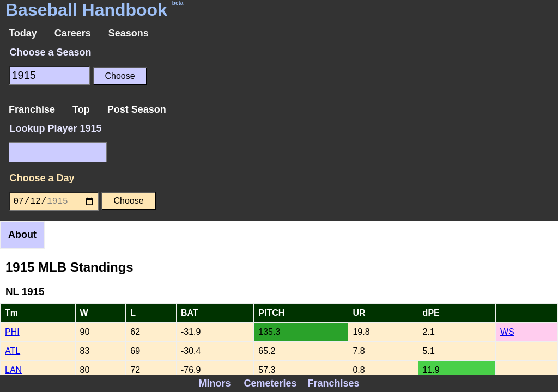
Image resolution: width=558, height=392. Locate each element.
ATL (13, 351)
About (22, 235)
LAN (13, 370)
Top (81, 109)
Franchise (32, 109)
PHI (12, 332)
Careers (73, 33)
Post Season (137, 109)
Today (23, 33)
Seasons (129, 33)
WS (507, 332)
